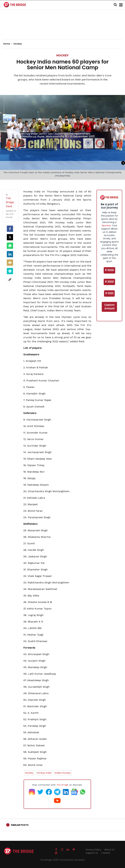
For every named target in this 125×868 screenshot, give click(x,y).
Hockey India (44, 773)
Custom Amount (109, 307)
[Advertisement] (62, 29)
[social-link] (10, 280)
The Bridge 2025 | (50, 860)
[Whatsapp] (10, 246)
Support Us (92, 853)
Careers (106, 853)
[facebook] (10, 229)
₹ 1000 (109, 293)
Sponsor (106, 225)
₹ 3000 (109, 282)
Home (8, 44)
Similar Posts (20, 825)
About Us (109, 850)
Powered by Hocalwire (73, 860)
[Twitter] (10, 237)
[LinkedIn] (10, 254)
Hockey (62, 55)
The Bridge (62, 785)
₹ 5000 (109, 270)
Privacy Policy (93, 850)
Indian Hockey (63, 773)
